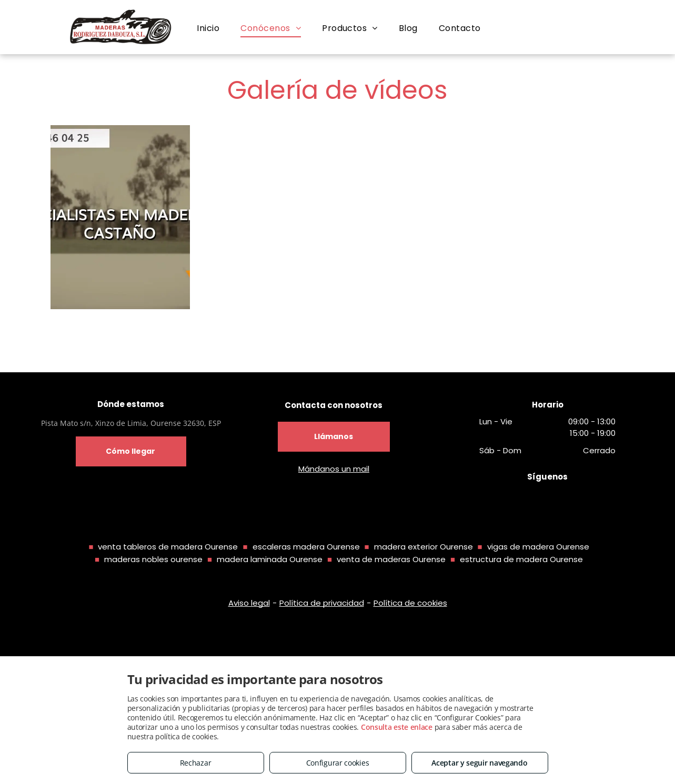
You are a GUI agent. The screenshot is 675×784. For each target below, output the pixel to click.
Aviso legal (249, 603)
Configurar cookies (338, 763)
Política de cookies (410, 603)
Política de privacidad (322, 603)
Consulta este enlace (397, 727)
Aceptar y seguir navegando (479, 763)
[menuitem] (208, 28)
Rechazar (196, 763)
